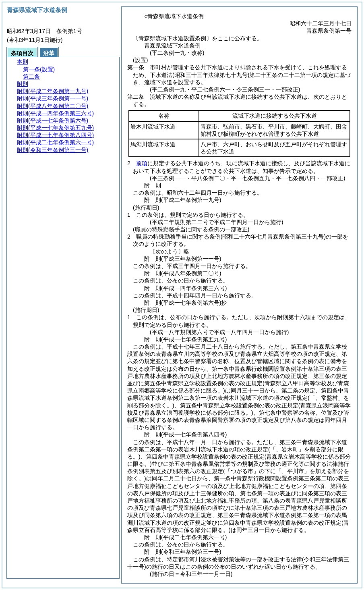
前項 (142, 163)
